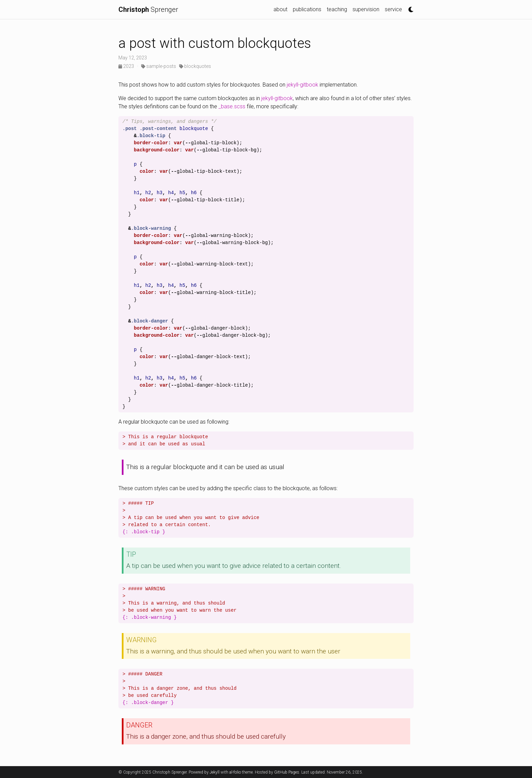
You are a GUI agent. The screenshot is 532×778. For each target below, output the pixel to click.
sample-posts (159, 66)
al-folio (235, 772)
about (280, 9)
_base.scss (232, 106)
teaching (337, 9)
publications (307, 9)
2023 (127, 66)
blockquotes (195, 66)
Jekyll (215, 772)
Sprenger (148, 10)
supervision (366, 9)
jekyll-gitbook (302, 85)
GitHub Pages (287, 772)
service (393, 9)
